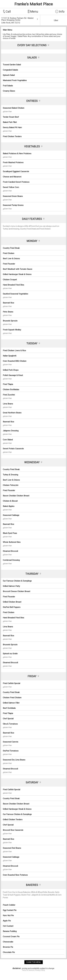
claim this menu (34, 962)
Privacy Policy (40, 970)
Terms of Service (28, 970)
